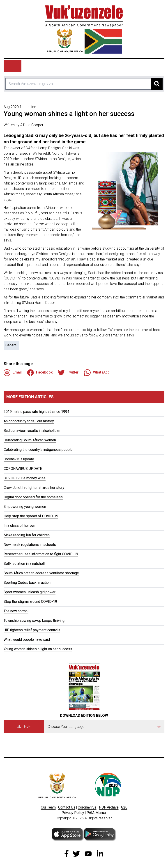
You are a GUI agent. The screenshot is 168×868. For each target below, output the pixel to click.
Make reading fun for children (27, 535)
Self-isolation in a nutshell (24, 564)
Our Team (48, 807)
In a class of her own (20, 526)
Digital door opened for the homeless (33, 497)
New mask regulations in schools (30, 545)
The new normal (16, 611)
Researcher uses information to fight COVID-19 (41, 554)
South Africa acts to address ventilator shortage (41, 573)
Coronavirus (87, 807)
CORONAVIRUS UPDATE (23, 469)
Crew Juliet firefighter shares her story (34, 488)
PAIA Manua (96, 813)
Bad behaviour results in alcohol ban (32, 431)
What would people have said (27, 640)
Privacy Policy (73, 813)
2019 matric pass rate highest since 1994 (36, 412)
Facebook (40, 373)
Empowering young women (25, 507)
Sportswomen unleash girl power (30, 592)
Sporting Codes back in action (27, 583)
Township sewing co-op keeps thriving (34, 621)
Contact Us (67, 807)
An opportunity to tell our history (29, 421)
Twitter (68, 373)
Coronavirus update (19, 459)
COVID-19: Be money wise (25, 478)
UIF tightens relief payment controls (32, 630)
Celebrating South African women (30, 440)
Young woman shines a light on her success (38, 649)
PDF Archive (109, 807)
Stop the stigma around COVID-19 (30, 602)
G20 (124, 807)
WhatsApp (97, 373)
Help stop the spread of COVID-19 (31, 516)
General (11, 345)
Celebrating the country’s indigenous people (38, 450)
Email (13, 373)
